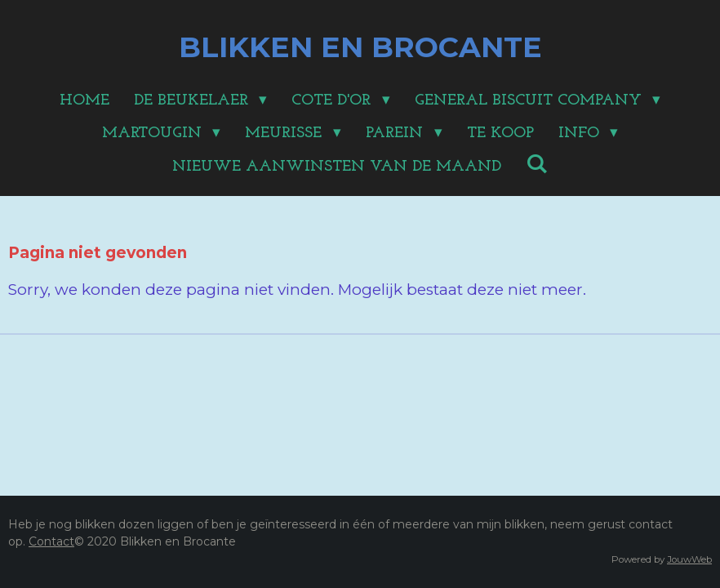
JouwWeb (689, 559)
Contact (51, 541)
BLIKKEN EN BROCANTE (360, 47)
